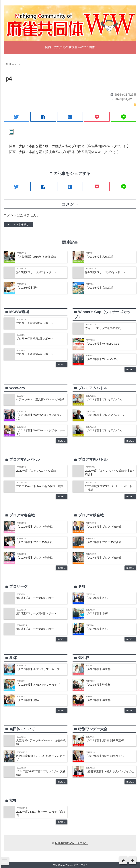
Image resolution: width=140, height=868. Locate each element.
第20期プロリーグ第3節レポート (105, 272)
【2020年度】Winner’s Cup (102, 344)
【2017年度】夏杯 (28, 700)
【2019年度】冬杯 (96, 598)
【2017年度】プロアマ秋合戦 (103, 558)
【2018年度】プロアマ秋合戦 (103, 542)
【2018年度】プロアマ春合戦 (34, 542)
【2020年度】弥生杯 (98, 669)
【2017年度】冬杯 (96, 629)
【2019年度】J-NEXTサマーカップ (38, 669)
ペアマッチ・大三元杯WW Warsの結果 (40, 399)
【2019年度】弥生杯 (98, 685)
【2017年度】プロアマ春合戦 (34, 558)
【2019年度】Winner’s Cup (102, 359)
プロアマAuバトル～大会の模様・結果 (40, 486)
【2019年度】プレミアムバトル (105, 399)
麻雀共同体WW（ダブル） (71, 843)
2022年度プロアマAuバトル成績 (36, 471)
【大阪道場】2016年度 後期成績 (36, 257)
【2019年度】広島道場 (99, 257)
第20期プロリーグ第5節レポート (36, 598)
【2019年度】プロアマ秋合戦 (103, 527)
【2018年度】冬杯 (96, 613)
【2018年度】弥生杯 (98, 700)
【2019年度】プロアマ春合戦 (34, 527)
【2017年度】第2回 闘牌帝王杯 (104, 756)
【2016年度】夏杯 (28, 288)
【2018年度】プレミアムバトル (105, 415)
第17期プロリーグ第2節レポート (36, 272)
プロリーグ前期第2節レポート (35, 323)
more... (62, 364)
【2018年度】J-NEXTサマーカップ (38, 685)
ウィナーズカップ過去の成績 (103, 328)
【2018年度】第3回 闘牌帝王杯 (104, 740)
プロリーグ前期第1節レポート (35, 339)
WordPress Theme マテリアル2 (70, 865)
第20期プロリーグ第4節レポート (36, 613)
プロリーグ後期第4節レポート (35, 354)
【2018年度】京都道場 (99, 288)
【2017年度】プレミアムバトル (105, 430)
